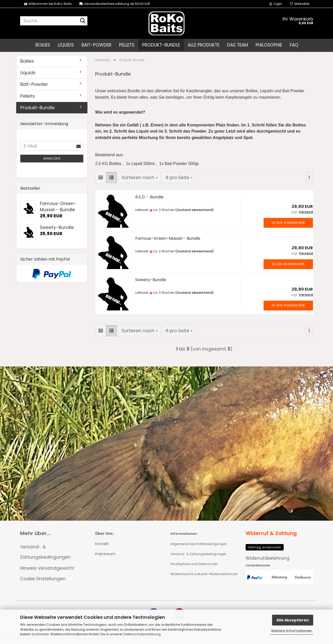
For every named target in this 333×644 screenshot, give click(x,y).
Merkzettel (300, 4)
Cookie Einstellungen (43, 583)
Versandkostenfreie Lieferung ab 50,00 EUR (115, 4)
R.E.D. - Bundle (149, 201)
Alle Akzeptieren (293, 620)
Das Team (237, 45)
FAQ (294, 45)
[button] (101, 181)
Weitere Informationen (292, 631)
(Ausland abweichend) (195, 214)
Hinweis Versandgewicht (47, 572)
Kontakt (102, 548)
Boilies (43, 45)
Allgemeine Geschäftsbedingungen (199, 548)
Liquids (66, 45)
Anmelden (52, 162)
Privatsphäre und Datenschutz (194, 568)
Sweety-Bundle (151, 284)
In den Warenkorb (288, 227)
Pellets (127, 45)
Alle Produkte (204, 45)
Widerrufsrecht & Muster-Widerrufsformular (204, 578)
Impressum (105, 558)
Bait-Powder (96, 45)
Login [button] (276, 4)
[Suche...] (83, 21)
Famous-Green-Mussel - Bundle (168, 242)
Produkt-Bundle (161, 45)
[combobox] (140, 181)
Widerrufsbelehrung (268, 562)
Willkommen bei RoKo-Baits (48, 4)
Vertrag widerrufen (265, 551)
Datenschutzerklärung (142, 634)
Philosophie (269, 45)
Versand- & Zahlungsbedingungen (45, 556)
